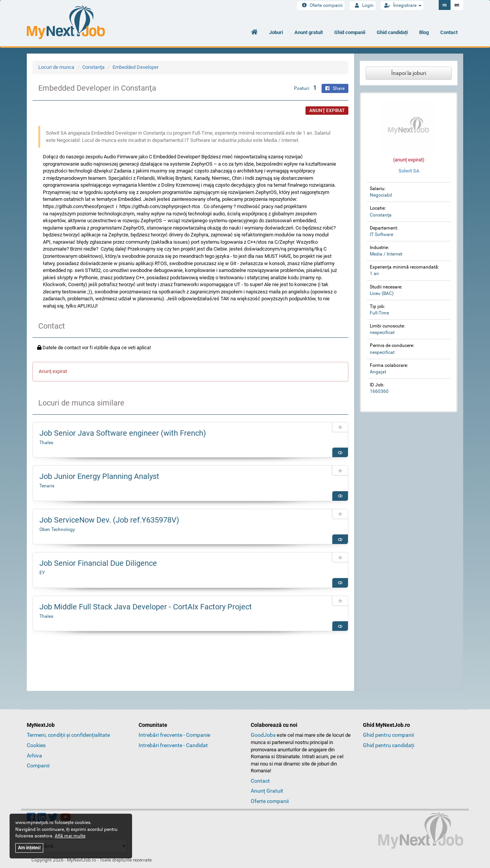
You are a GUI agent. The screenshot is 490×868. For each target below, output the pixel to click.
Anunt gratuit (309, 32)
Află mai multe (70, 836)
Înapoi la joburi (409, 73)
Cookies (36, 745)
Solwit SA (409, 171)
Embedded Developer (136, 67)
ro (445, 5)
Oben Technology (57, 529)
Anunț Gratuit (267, 791)
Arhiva (34, 756)
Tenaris (47, 486)
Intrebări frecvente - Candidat (173, 745)
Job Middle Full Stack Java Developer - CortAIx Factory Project (146, 607)
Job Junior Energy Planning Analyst (99, 476)
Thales (46, 443)
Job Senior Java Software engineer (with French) (123, 433)
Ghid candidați (392, 32)
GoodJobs (263, 735)
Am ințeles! (29, 848)
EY (42, 573)
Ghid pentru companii (388, 735)
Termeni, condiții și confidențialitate (68, 735)
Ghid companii (350, 32)
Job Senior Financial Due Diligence (98, 563)
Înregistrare (402, 5)
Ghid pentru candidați (389, 745)
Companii (38, 765)
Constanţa (93, 67)
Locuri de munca (56, 67)
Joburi (276, 32)
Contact (449, 32)
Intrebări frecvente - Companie (174, 735)
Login (363, 5)
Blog (424, 32)
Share (335, 88)
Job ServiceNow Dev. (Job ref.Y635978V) (109, 520)
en (457, 5)
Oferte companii (321, 5)
